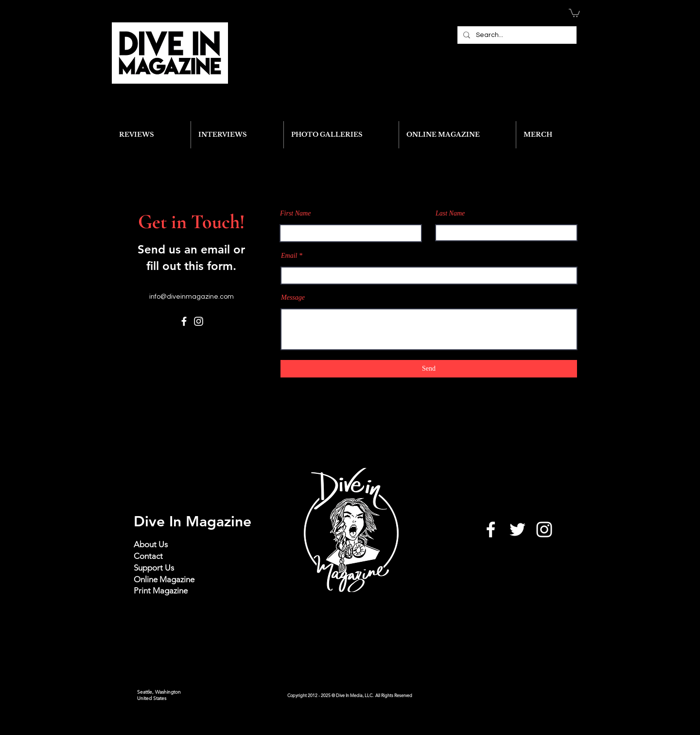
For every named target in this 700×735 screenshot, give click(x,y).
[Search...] (516, 35)
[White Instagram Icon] (544, 529)
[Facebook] (184, 321)
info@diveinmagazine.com (192, 297)
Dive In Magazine (192, 521)
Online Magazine (164, 579)
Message (293, 298)
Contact (148, 556)
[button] (574, 12)
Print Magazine (161, 591)
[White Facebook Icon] (491, 529)
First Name (295, 214)
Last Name (450, 214)
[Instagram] (199, 321)
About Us (151, 544)
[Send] (429, 369)
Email (289, 256)
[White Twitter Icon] (517, 529)
